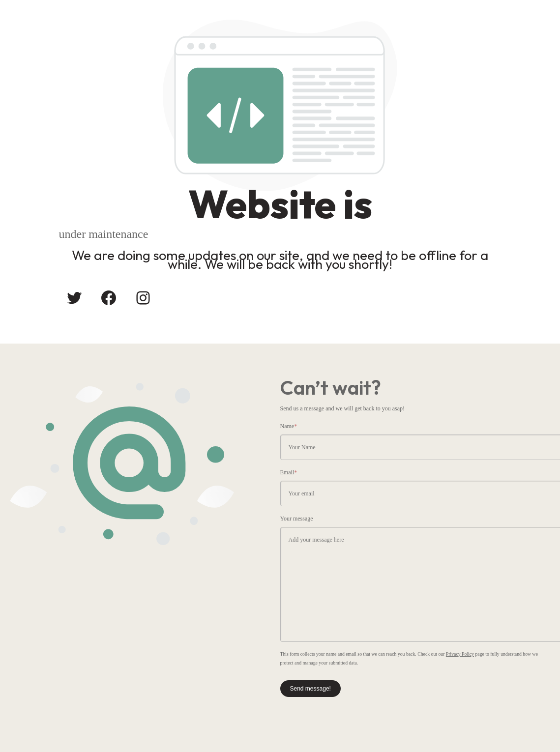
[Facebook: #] (109, 298)
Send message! (310, 689)
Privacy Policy (460, 654)
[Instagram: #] (143, 298)
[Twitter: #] (74, 298)
